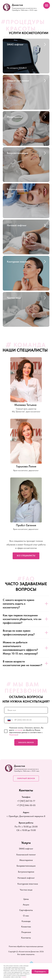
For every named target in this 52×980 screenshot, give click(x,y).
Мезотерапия (15, 117)
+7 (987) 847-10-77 (26, 801)
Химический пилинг (18, 81)
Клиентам (26, 927)
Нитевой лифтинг (17, 225)
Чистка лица (14, 298)
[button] (26, 778)
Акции (26, 905)
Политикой (14, 735)
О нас (26, 916)
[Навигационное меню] (47, 5)
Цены (26, 899)
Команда (26, 921)
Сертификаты (26, 910)
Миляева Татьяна (25, 405)
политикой (24, 977)
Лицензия (26, 932)
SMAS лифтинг (15, 44)
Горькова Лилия (26, 466)
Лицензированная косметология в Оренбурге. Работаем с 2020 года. (25, 9)
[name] (26, 710)
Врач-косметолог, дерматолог (26, 529)
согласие (18, 730)
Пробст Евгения (26, 525)
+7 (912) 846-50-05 (26, 805)
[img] (26, 500)
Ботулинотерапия (17, 189)
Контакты (26, 938)
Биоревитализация (18, 153)
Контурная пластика (19, 262)
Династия (17, 5)
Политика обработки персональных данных (26, 946)
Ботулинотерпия (26, 872)
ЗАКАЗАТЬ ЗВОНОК (26, 742)
